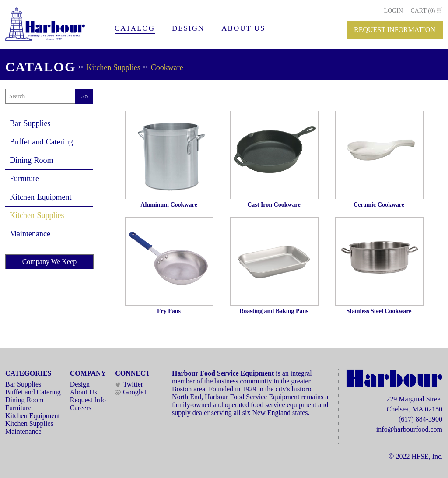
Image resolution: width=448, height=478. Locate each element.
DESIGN (188, 28)
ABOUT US (243, 28)
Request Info (88, 400)
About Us (84, 392)
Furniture (24, 179)
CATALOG (135, 28)
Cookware (167, 67)
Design (80, 384)
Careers (81, 408)
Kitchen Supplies (113, 67)
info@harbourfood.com (409, 429)
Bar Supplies (30, 123)
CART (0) (423, 11)
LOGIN (393, 11)
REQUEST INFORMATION (395, 30)
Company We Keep (50, 262)
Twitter (129, 384)
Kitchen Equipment (40, 197)
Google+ (131, 392)
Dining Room (31, 160)
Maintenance (30, 234)
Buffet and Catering (41, 142)
